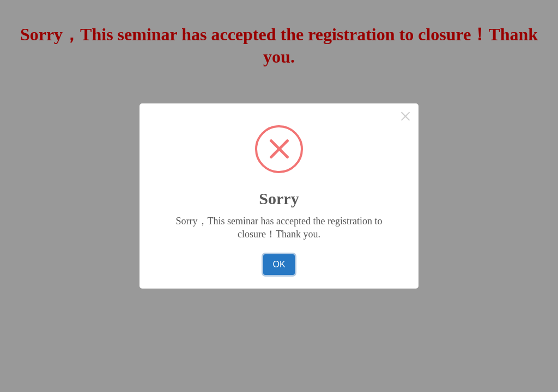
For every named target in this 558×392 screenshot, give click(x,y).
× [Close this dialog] (406, 116)
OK (279, 264)
